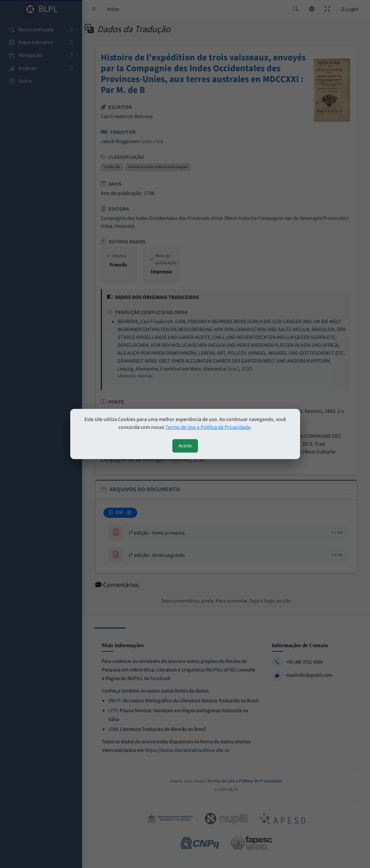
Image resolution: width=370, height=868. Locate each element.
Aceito (185, 446)
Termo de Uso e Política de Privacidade (208, 427)
